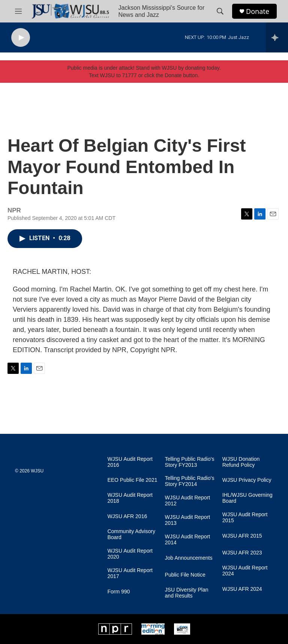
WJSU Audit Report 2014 (188, 540)
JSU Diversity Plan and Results (187, 593)
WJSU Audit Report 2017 (130, 573)
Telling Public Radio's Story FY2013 (190, 462)
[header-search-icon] (220, 11)
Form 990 (118, 592)
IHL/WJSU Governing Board (247, 498)
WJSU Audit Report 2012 (188, 501)
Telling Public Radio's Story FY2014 (190, 481)
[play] (21, 38)
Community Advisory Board (131, 534)
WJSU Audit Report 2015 (245, 518)
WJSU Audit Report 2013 (188, 520)
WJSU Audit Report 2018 (130, 498)
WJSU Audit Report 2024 (245, 571)
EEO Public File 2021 (132, 480)
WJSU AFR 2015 (242, 536)
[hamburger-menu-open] (18, 11)
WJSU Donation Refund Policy (241, 462)
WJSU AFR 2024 (242, 589)
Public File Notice (185, 575)
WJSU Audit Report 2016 (130, 462)
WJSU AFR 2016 (127, 516)
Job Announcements (189, 558)
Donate (258, 11)
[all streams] (277, 37)
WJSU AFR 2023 (242, 553)
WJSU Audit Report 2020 (130, 554)
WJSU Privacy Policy (247, 480)
